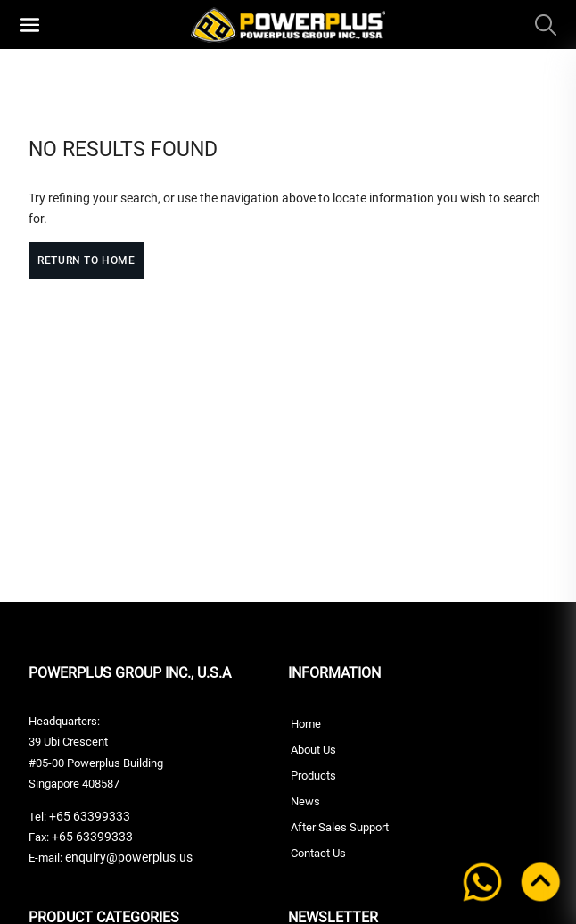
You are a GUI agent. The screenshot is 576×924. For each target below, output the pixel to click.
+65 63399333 (88, 816)
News (305, 801)
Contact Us (318, 853)
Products (313, 775)
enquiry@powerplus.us (129, 857)
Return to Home (86, 260)
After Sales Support (340, 827)
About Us (313, 750)
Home (306, 724)
